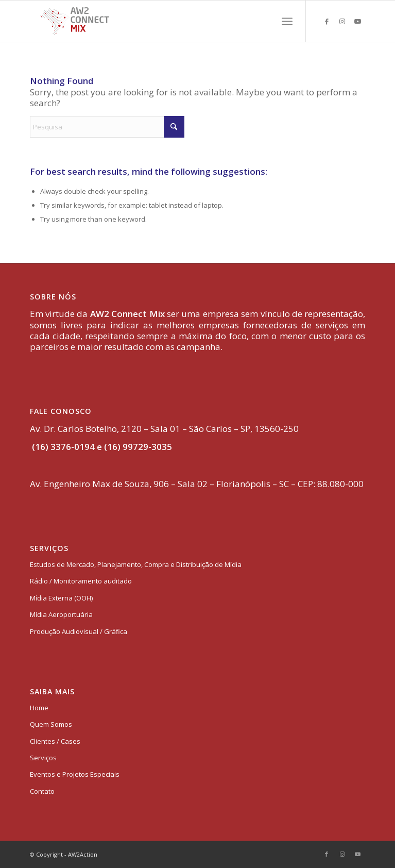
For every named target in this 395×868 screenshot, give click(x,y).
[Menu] (287, 21)
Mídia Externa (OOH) (61, 598)
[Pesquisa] (107, 127)
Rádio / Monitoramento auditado (81, 581)
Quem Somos (51, 724)
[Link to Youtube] (357, 21)
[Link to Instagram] (342, 21)
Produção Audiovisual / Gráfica (79, 631)
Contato (42, 791)
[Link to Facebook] (327, 21)
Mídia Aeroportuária (61, 614)
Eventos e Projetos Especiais (75, 774)
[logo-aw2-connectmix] (164, 21)
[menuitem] (287, 21)
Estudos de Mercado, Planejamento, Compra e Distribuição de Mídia (136, 564)
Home (39, 708)
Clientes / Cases (55, 741)
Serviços (43, 758)
